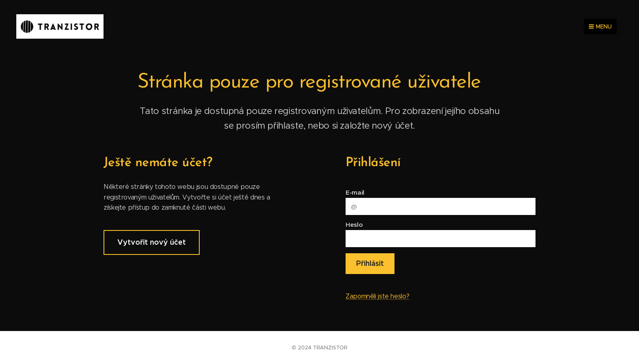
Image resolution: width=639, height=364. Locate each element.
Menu (600, 26)
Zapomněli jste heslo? (377, 296)
